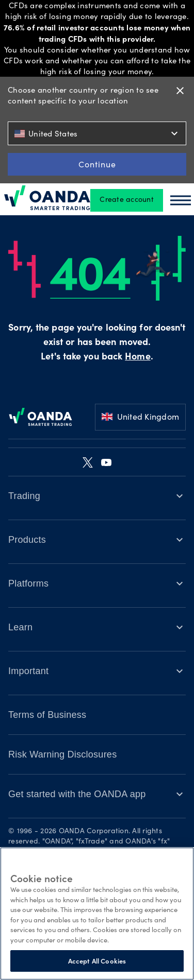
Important (28, 671)
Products (27, 540)
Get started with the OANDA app (77, 794)
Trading (24, 496)
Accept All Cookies (97, 961)
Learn (20, 627)
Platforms (28, 583)
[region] (97, 914)
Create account (127, 200)
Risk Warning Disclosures (62, 754)
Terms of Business (47, 715)
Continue (97, 164)
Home (138, 357)
